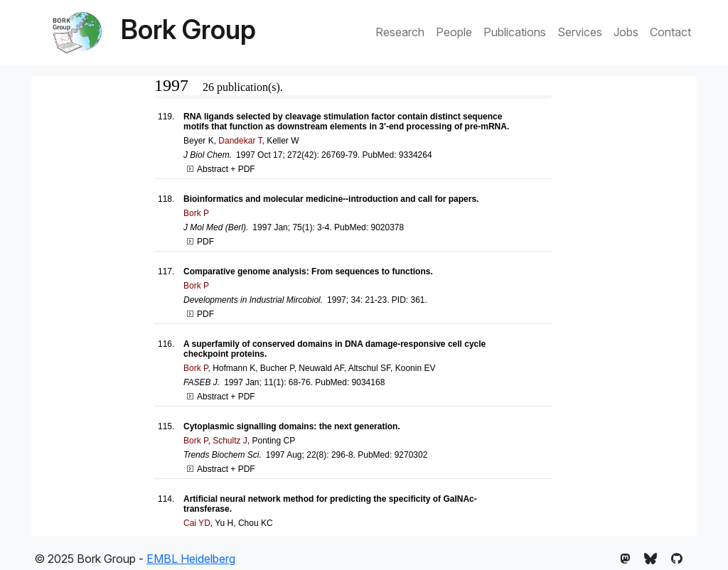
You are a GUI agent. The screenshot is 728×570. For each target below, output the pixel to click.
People (454, 32)
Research (400, 32)
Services (580, 32)
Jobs (626, 32)
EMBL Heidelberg (191, 559)
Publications (515, 32)
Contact (670, 32)
